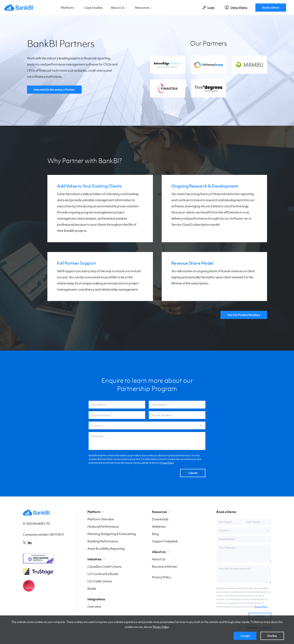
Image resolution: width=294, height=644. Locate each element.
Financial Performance (103, 526)
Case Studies (93, 8)
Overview (94, 606)
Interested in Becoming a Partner (54, 90)
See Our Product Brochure (244, 315)
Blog (155, 534)
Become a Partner (165, 566)
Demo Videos (239, 8)
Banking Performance (103, 541)
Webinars (159, 526)
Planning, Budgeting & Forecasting (112, 534)
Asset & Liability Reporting (106, 549)
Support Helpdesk (165, 541)
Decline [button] (272, 636)
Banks (92, 588)
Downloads (160, 519)
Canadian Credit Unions (104, 566)
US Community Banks (103, 574)
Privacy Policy (161, 627)
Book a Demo (271, 8)
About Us (159, 559)
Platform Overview (101, 519)
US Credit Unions (100, 581)
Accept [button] (245, 636)
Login (211, 8)
